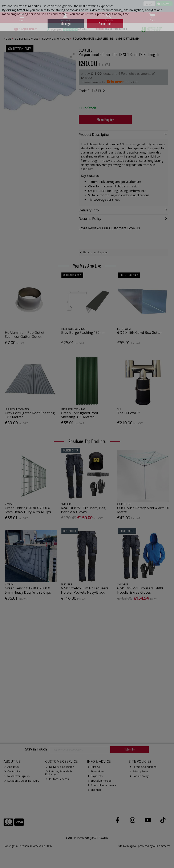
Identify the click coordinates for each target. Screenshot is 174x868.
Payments (95, 776)
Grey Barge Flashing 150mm (83, 333)
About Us (11, 767)
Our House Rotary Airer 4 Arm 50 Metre (143, 510)
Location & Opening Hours (22, 781)
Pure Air (94, 767)
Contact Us (12, 771)
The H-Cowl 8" (128, 413)
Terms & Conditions (143, 767)
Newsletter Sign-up (17, 776)
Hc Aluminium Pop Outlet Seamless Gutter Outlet (25, 335)
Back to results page (95, 252)
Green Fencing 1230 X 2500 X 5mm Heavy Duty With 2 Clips (28, 590)
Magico (132, 846)
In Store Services (57, 779)
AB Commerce (162, 846)
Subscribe (130, 749)
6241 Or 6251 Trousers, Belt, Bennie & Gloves (84, 510)
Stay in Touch (36, 749)
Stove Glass (96, 771)
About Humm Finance (102, 785)
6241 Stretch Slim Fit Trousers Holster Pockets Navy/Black (85, 590)
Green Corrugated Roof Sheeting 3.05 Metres (80, 415)
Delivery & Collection (60, 767)
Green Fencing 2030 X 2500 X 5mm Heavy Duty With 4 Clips (28, 510)
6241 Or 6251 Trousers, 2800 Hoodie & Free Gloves (140, 590)
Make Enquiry (105, 120)
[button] (72, 55)
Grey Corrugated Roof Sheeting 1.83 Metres (30, 415)
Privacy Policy (139, 771)
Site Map (94, 790)
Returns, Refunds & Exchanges (58, 773)
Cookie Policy (139, 776)
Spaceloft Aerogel (100, 781)
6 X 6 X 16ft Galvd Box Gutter (140, 333)
